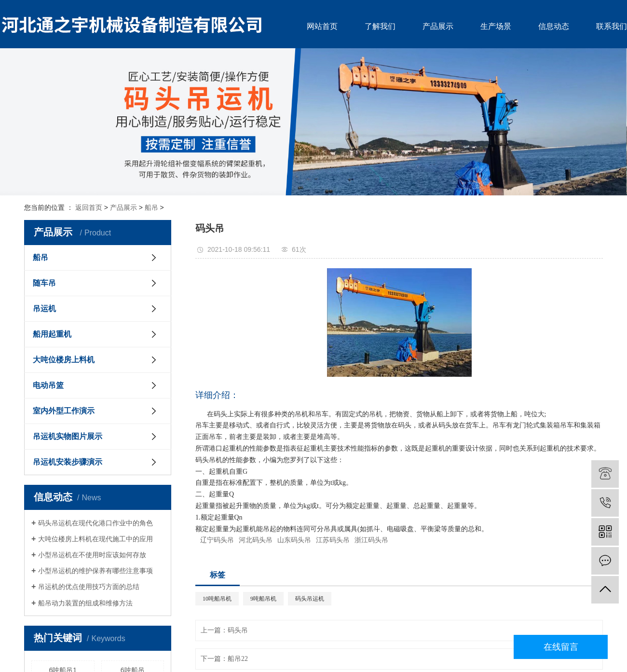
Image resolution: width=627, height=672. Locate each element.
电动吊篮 (48, 385)
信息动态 (554, 26)
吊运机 (44, 309)
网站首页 (322, 26)
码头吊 (238, 630)
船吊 (151, 207)
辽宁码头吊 (217, 540)
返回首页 (89, 207)
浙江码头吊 (371, 540)
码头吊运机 (310, 599)
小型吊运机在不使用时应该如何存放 (92, 555)
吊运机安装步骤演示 (68, 462)
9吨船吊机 (263, 599)
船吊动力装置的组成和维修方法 (85, 603)
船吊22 (238, 659)
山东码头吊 (294, 540)
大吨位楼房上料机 (64, 360)
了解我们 (380, 26)
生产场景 (496, 26)
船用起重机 (52, 334)
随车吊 (44, 283)
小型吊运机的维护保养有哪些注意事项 (95, 571)
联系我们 (612, 26)
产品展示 (438, 26)
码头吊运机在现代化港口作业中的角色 (95, 523)
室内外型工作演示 (64, 411)
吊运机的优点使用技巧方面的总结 (89, 587)
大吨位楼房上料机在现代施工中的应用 (95, 539)
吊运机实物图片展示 (68, 436)
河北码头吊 (256, 540)
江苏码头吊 (333, 540)
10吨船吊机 (217, 599)
